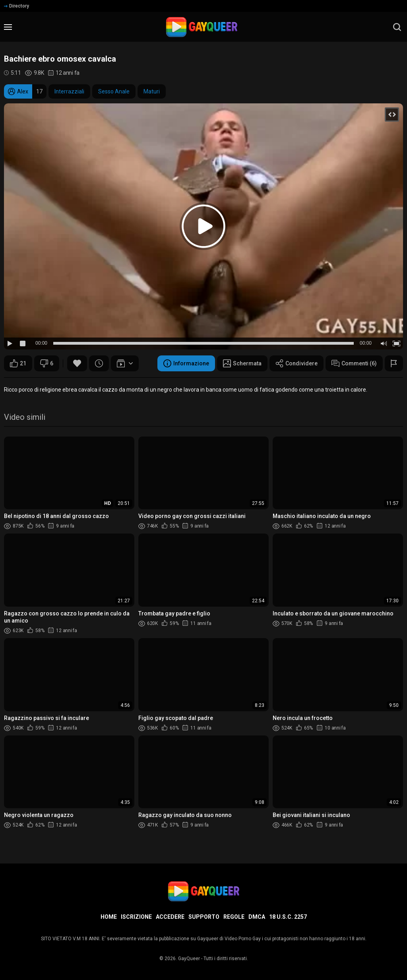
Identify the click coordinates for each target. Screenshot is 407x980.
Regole (234, 917)
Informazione (186, 363)
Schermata (242, 363)
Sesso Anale (114, 91)
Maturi (152, 91)
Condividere (297, 363)
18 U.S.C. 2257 (288, 917)
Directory (16, 6)
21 (18, 363)
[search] (397, 27)
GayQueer (189, 959)
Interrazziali (69, 91)
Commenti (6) (354, 363)
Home (109, 917)
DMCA (257, 917)
